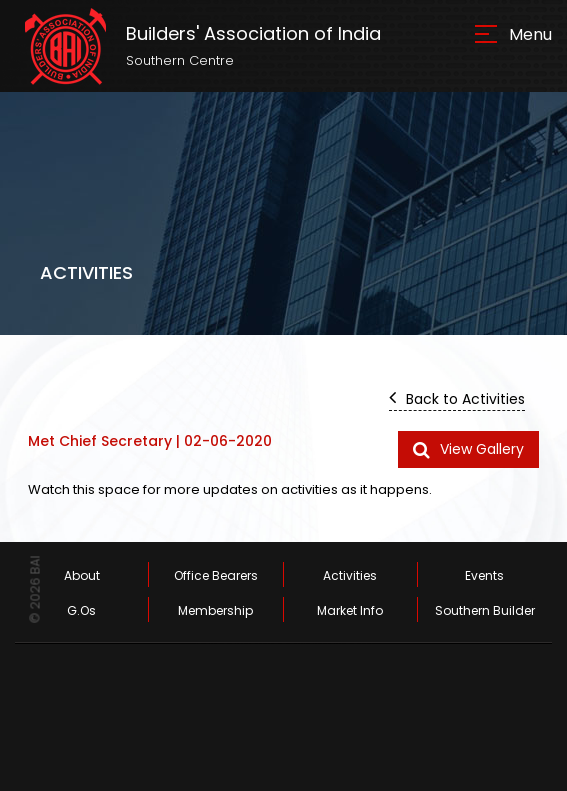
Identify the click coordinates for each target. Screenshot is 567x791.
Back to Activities (457, 398)
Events (484, 575)
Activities (350, 575)
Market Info (350, 610)
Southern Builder (485, 610)
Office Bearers (216, 575)
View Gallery (468, 449)
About (82, 575)
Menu (530, 34)
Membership (215, 610)
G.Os (81, 610)
